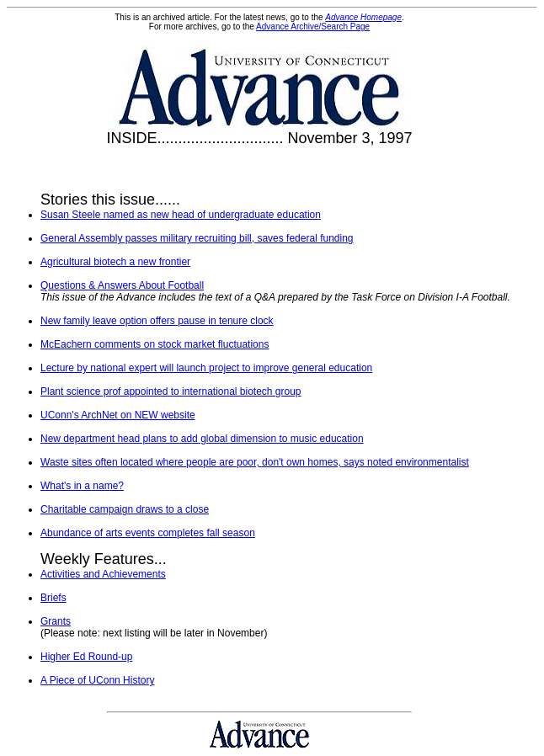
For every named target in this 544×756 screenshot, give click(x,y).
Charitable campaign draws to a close (125, 509)
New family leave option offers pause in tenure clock (157, 321)
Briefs (53, 598)
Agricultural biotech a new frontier (115, 262)
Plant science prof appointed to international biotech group (171, 391)
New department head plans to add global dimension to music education (202, 439)
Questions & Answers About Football (122, 285)
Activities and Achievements (103, 574)
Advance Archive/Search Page (313, 27)
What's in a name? (82, 486)
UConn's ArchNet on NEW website (118, 415)
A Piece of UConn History (97, 680)
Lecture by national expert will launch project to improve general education (206, 368)
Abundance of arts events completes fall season (148, 533)
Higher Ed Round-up (86, 657)
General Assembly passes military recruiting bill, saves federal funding (197, 238)
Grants (56, 621)
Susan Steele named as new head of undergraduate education (181, 215)
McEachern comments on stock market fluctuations (155, 344)
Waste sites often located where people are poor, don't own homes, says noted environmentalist (255, 462)
